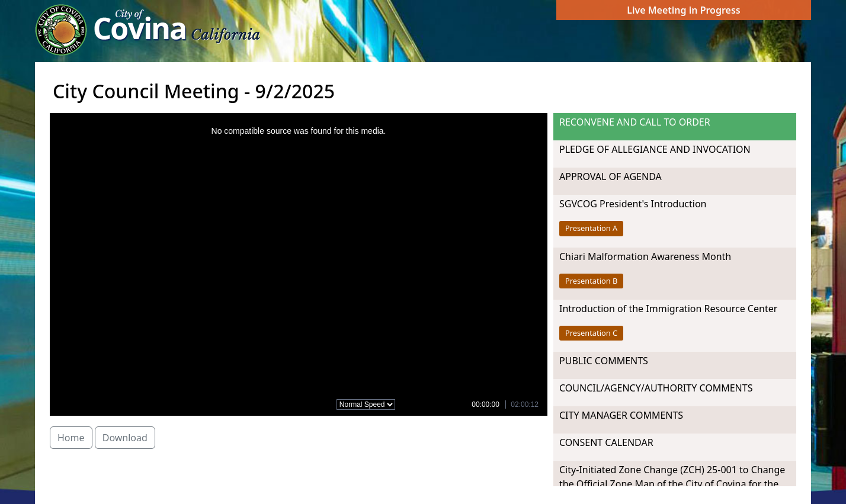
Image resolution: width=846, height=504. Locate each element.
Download (125, 438)
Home (71, 438)
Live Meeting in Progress (684, 10)
